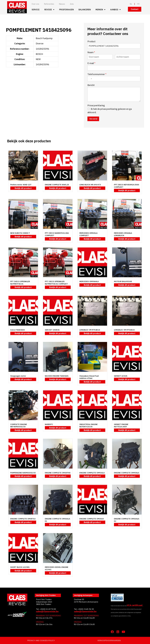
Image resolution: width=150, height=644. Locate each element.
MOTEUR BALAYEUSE (123, 281)
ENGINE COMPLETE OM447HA (58, 473)
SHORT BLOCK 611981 (20, 567)
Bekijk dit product (23, 188)
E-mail (91, 63)
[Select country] (90, 79)
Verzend (93, 119)
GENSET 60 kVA (121, 376)
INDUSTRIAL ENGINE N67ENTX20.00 (89, 426)
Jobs (72, 4)
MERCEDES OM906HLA (89, 281)
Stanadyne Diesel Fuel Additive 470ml (89, 377)
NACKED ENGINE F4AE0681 (57, 376)
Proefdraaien (66, 10)
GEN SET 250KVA (52, 330)
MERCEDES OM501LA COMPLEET (88, 234)
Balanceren (85, 10)
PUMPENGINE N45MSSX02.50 (23, 473)
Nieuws (62, 4)
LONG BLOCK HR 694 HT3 (90, 185)
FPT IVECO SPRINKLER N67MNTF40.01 (20, 283)
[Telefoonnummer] (114, 79)
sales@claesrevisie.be (47, 612)
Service (36, 10)
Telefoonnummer (97, 74)
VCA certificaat (135, 605)
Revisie (49, 10)
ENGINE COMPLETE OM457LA (23, 519)
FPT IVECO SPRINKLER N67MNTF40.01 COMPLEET (56, 283)
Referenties (49, 4)
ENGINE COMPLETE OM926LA (92, 473)
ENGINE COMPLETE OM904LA (127, 473)
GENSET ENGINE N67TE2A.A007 (121, 426)
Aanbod (115, 10)
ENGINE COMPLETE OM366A (92, 519)
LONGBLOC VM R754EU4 (90, 330)
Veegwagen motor (18, 376)
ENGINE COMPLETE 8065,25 (57, 185)
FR (138, 4)
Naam (91, 52)
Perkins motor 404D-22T (21, 185)
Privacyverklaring (96, 105)
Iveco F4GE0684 (17, 330)
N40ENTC (49, 424)
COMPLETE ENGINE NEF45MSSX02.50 (19, 426)
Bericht (91, 85)
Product (91, 41)
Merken (100, 10)
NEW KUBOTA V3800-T (20, 233)
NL (131, 4)
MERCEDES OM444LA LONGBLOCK (123, 234)
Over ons (35, 4)
